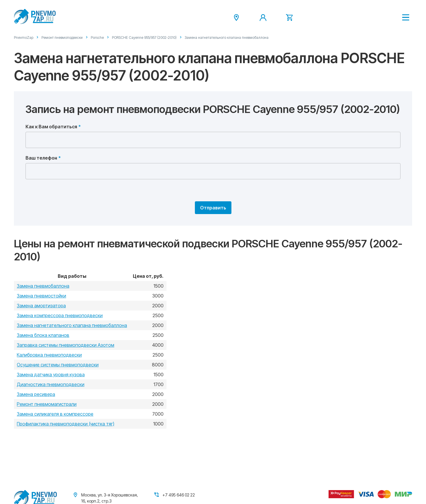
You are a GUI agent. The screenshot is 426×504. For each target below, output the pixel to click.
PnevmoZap (24, 38)
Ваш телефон (41, 158)
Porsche (97, 38)
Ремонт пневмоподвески (62, 38)
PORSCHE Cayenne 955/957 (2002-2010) (144, 38)
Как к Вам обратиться (51, 127)
